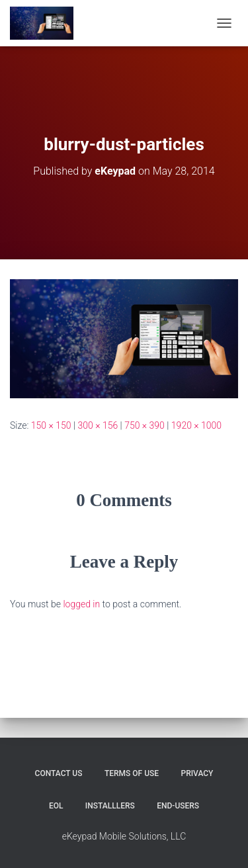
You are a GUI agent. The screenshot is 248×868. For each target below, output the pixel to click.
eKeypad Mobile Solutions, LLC (124, 836)
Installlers (110, 806)
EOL (56, 806)
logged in (81, 604)
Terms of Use (132, 773)
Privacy (197, 773)
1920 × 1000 (196, 425)
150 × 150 (51, 425)
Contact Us (59, 773)
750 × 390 (145, 425)
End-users (178, 806)
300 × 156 (98, 425)
